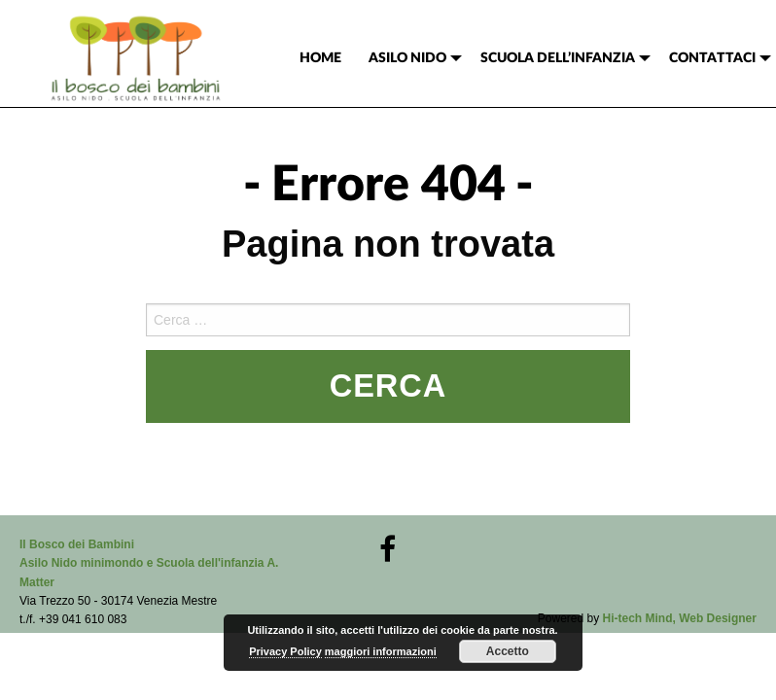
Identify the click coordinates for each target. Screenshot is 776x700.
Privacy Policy (285, 651)
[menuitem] (320, 58)
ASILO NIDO (407, 58)
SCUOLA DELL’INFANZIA (558, 58)
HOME (320, 58)
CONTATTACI (712, 58)
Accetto (508, 651)
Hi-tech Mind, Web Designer (680, 618)
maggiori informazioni (381, 651)
